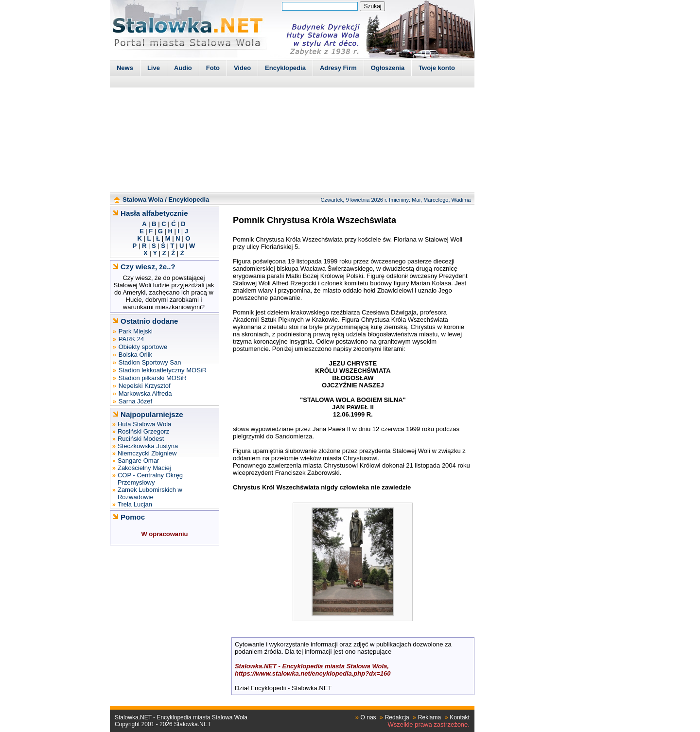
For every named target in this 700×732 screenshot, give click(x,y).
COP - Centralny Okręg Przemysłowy (150, 479)
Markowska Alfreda (145, 393)
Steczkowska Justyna (148, 446)
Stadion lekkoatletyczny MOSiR (163, 370)
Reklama (429, 717)
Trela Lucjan (135, 504)
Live (154, 68)
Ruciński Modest (141, 439)
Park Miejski (136, 331)
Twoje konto (437, 68)
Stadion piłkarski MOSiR (153, 378)
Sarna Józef (135, 401)
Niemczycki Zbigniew (147, 453)
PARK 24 (131, 339)
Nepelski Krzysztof (145, 386)
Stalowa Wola (143, 200)
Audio (183, 68)
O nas (368, 717)
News (125, 68)
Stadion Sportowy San (150, 362)
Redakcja (397, 717)
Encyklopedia (285, 68)
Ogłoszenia (388, 68)
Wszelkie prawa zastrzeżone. (429, 724)
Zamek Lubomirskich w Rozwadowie (150, 493)
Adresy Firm (338, 68)
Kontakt (460, 717)
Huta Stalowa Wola (144, 424)
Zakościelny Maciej (144, 468)
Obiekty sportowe (143, 347)
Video (242, 68)
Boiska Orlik (135, 355)
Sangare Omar (138, 461)
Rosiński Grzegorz (143, 431)
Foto (213, 68)
